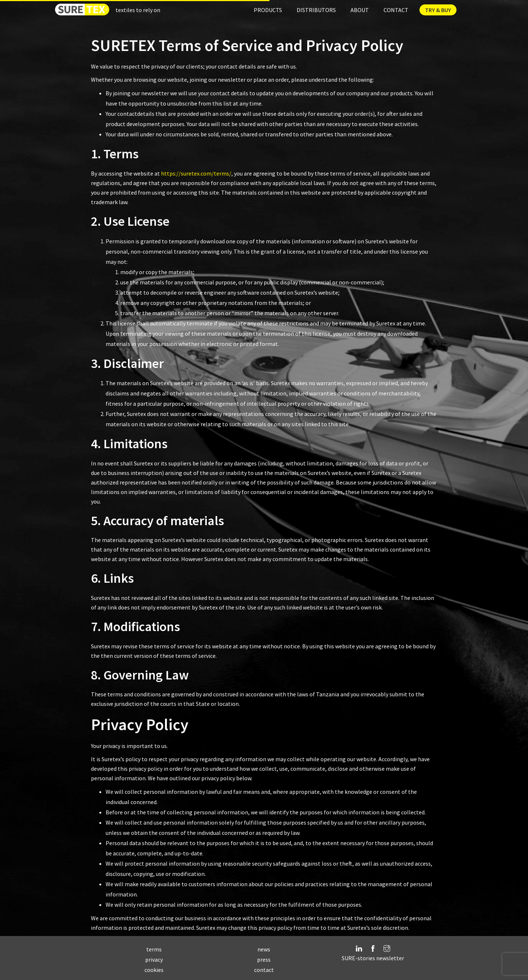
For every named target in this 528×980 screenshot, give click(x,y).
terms (154, 949)
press (264, 959)
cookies (154, 970)
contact (264, 970)
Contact (396, 10)
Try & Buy (438, 10)
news (264, 949)
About (360, 10)
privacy (154, 959)
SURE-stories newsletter (373, 958)
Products (268, 10)
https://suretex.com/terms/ (196, 173)
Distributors (316, 10)
